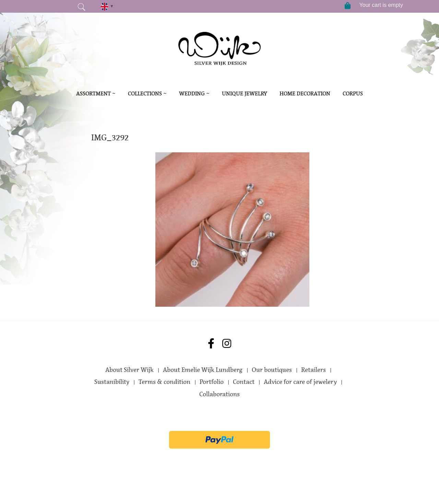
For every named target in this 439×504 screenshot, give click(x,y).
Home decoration (305, 93)
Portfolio (212, 382)
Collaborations (219, 394)
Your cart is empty (381, 5)
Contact (244, 382)
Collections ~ (147, 93)
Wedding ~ (194, 93)
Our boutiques (272, 370)
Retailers (313, 370)
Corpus (353, 93)
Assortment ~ (96, 93)
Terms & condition (164, 382)
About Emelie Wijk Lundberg (203, 370)
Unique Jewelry (245, 93)
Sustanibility (112, 382)
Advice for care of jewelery (300, 382)
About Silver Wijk (129, 370)
